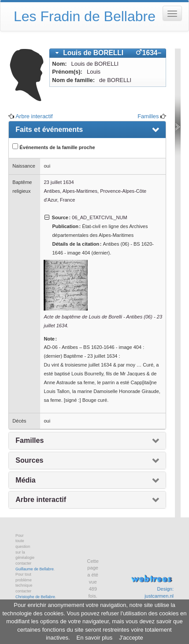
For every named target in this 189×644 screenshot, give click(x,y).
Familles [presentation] (30, 440)
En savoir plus (95, 638)
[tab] (108, 53)
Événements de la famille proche (54, 147)
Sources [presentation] (29, 460)
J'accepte (131, 638)
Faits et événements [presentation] (49, 129)
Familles (148, 116)
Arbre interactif (34, 116)
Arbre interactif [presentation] (41, 500)
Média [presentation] (25, 480)
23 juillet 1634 (59, 182)
